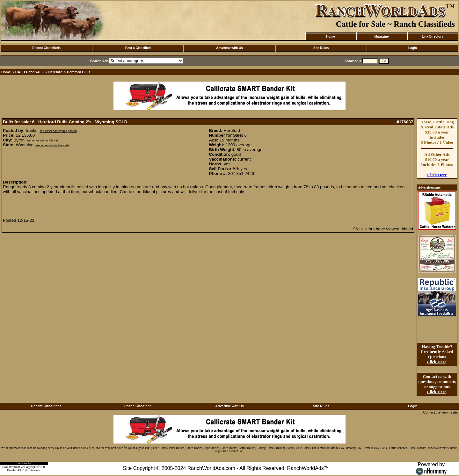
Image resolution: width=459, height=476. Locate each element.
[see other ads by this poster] (58, 131)
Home (331, 36)
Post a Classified (138, 48)
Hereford (55, 72)
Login (413, 48)
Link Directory (432, 36)
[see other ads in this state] (52, 145)
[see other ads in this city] (43, 141)
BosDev (12, 470)
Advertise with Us (229, 48)
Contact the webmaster (441, 412)
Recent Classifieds (46, 48)
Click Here (437, 175)
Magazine (381, 36)
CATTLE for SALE (30, 72)
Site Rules (321, 48)
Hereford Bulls (79, 72)
